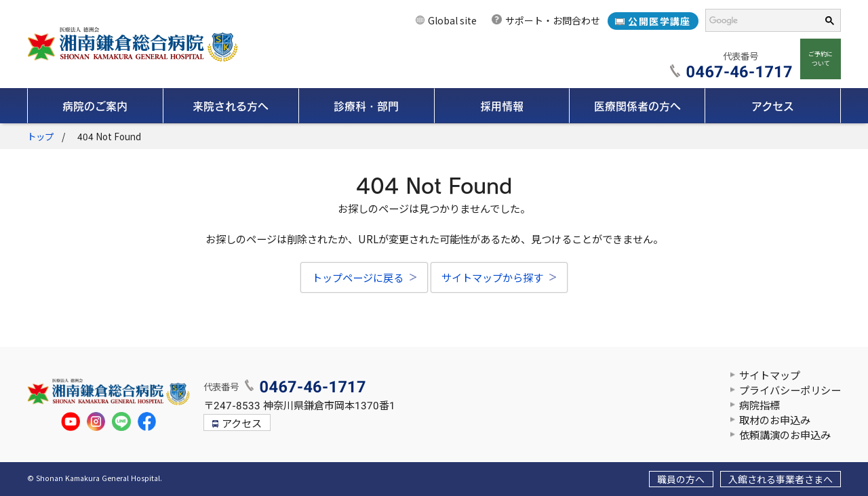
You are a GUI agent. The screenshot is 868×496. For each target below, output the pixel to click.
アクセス (242, 424)
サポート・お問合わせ (553, 21)
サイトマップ (770, 376)
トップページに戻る (358, 278)
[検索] (758, 21)
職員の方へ (681, 480)
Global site (452, 21)
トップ (40, 137)
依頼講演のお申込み (785, 436)
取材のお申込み (775, 421)
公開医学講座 (659, 22)
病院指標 (759, 406)
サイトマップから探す (492, 278)
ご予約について (821, 59)
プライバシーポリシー (790, 391)
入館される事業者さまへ (781, 480)
